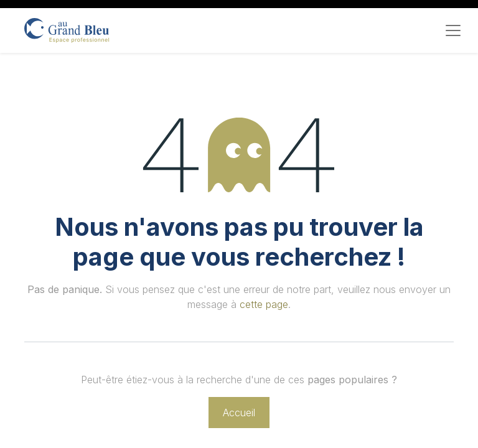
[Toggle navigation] (453, 30)
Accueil (239, 413)
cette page (264, 304)
